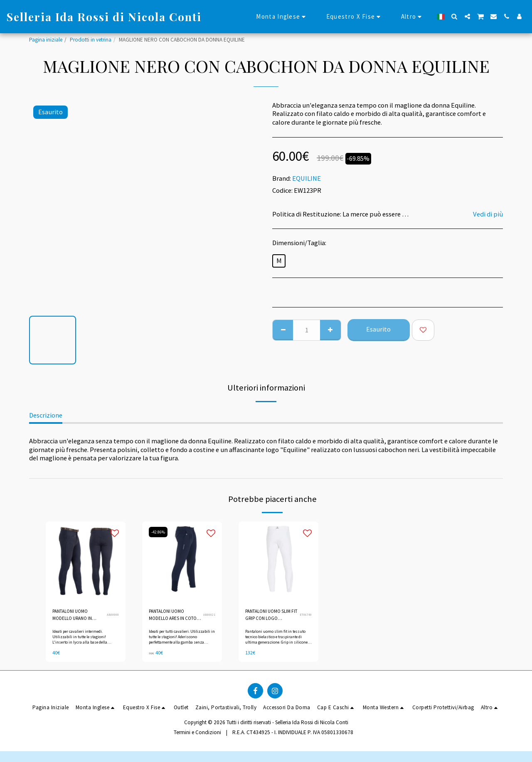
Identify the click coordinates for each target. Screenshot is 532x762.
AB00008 (113, 616)
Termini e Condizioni (197, 735)
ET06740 (305, 616)
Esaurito (378, 329)
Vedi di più (488, 214)
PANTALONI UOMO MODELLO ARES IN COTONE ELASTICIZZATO (169, 616)
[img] (86, 561)
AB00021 (209, 616)
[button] (454, 16)
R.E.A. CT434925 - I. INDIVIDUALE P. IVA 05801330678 (293, 735)
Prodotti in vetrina (91, 40)
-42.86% (159, 532)
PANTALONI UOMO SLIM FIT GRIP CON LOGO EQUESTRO (271, 616)
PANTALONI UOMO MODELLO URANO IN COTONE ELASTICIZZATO (75, 616)
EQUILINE (307, 178)
